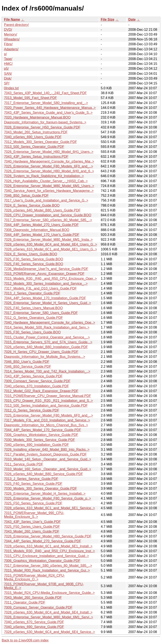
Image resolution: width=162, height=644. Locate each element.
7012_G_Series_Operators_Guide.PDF (33, 318)
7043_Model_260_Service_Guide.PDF (33, 598)
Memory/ (11, 34)
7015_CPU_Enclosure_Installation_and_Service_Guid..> (46, 556)
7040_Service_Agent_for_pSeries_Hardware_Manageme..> (49, 191)
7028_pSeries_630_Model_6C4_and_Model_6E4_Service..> (49, 632)
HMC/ (8, 64)
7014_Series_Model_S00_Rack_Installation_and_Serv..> (47, 327)
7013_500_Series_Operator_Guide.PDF (34, 147)
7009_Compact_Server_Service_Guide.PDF (37, 381)
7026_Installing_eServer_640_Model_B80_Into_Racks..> (47, 450)
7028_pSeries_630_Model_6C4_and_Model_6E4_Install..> (48, 612)
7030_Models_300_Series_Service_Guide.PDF (39, 440)
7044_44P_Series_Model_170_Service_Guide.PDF (43, 430)
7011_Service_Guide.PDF (24, 464)
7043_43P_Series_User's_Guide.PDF (32, 522)
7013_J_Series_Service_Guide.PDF (31, 479)
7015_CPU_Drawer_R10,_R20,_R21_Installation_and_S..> (48, 401)
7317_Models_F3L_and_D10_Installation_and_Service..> (47, 420)
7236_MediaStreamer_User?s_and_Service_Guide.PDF (46, 269)
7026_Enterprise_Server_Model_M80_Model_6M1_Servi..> (49, 617)
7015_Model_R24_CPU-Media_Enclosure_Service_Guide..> (49, 593)
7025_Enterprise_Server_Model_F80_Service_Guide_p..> (47, 498)
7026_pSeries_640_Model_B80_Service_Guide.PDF (43, 474)
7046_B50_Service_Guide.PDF (28, 367)
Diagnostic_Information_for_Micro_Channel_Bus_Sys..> (46, 425)
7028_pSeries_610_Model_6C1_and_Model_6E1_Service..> (49, 508)
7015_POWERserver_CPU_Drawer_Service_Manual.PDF (48, 396)
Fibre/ (8, 44)
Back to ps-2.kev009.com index (25, 640)
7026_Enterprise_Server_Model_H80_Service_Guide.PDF (48, 536)
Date (132, 19)
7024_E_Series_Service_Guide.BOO (32, 205)
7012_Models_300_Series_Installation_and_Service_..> (46, 284)
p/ (5, 54)
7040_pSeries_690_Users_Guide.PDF (33, 137)
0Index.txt (11, 88)
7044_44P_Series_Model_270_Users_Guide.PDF (41, 225)
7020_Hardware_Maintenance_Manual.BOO (37, 117)
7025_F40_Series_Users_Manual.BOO (33, 308)
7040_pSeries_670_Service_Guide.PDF (34, 622)
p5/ (6, 69)
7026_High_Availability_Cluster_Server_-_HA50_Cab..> (46, 181)
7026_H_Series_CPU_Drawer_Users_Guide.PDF (41, 352)
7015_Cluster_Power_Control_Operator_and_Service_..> (47, 337)
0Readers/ (12, 39)
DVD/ (8, 30)
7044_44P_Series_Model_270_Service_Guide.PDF (43, 541)
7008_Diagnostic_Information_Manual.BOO (37, 230)
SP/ (7, 83)
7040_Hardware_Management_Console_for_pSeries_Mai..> (49, 161)
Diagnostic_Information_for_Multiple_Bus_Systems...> (45, 357)
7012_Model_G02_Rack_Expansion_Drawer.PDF (41, 391)
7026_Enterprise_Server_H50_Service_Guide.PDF (42, 127)
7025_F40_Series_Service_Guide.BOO (34, 264)
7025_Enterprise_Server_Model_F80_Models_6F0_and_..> (49, 166)
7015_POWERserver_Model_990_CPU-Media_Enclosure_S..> (34, 515)
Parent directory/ (16, 25)
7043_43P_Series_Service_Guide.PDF (33, 376)
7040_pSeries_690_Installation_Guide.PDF (36, 445)
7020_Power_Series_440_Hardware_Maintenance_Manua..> (50, 108)
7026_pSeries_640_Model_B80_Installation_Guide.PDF (46, 347)
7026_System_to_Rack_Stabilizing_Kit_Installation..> (44, 176)
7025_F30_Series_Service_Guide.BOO (34, 259)
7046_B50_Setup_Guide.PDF (26, 196)
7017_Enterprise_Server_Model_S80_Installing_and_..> (46, 103)
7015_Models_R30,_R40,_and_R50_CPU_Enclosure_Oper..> (50, 279)
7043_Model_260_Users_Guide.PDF (32, 531)
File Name (12, 19)
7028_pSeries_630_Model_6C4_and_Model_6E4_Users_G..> (51, 244)
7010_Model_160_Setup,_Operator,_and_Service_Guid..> (48, 469)
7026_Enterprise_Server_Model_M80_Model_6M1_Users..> (49, 186)
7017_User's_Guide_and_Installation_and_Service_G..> (46, 200)
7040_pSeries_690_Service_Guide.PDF (34, 627)
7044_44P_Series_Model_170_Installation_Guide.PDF (45, 298)
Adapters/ (11, 49)
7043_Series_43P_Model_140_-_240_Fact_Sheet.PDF (45, 93)
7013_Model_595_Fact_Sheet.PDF (30, 98)
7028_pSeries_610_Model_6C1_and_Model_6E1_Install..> (48, 546)
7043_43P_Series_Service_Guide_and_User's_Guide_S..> (48, 113)
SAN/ (8, 74)
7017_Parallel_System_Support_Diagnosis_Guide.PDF (45, 454)
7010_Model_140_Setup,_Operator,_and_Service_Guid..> (48, 459)
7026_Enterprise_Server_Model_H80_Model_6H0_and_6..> (49, 171)
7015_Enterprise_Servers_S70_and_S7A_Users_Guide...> (48, 342)
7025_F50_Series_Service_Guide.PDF (33, 503)
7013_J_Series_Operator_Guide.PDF (32, 293)
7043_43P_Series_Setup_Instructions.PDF (36, 157)
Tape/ (8, 59)
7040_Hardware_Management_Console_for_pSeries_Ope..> (50, 323)
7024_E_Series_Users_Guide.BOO (31, 254)
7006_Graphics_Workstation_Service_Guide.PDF (41, 435)
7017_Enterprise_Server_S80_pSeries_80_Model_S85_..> (48, 220)
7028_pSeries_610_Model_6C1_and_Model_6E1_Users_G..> (51, 249)
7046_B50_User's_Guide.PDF (27, 362)
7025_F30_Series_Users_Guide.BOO (32, 332)
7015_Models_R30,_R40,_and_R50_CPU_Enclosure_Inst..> (49, 551)
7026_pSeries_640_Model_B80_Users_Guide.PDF (42, 210)
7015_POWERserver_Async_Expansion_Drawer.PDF (44, 274)
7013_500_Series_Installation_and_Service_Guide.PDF (46, 406)
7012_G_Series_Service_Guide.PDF (32, 410)
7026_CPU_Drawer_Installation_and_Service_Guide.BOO (48, 215)
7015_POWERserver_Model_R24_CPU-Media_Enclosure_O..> (34, 577)
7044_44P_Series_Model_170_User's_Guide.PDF (42, 235)
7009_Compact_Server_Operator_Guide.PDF (38, 607)
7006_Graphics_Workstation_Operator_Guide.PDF (42, 561)
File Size (108, 19)
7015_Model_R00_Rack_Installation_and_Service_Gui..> (47, 570)
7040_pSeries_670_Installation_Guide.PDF (36, 386)
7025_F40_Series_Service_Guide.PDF (33, 484)
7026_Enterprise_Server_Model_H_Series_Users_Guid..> (47, 303)
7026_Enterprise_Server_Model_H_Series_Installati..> (45, 494)
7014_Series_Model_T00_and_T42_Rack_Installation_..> (47, 371)
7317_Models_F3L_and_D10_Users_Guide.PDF (40, 288)
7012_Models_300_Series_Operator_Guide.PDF (40, 142)
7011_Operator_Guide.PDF (25, 602)
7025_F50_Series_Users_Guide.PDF (32, 527)
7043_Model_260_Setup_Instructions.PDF (36, 132)
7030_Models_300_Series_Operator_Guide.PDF (40, 488)
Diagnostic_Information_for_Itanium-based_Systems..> (45, 122)
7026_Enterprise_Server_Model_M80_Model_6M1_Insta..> (48, 240)
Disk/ (8, 78)
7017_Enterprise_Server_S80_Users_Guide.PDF (41, 313)
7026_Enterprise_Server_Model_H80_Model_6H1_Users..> (49, 152)
